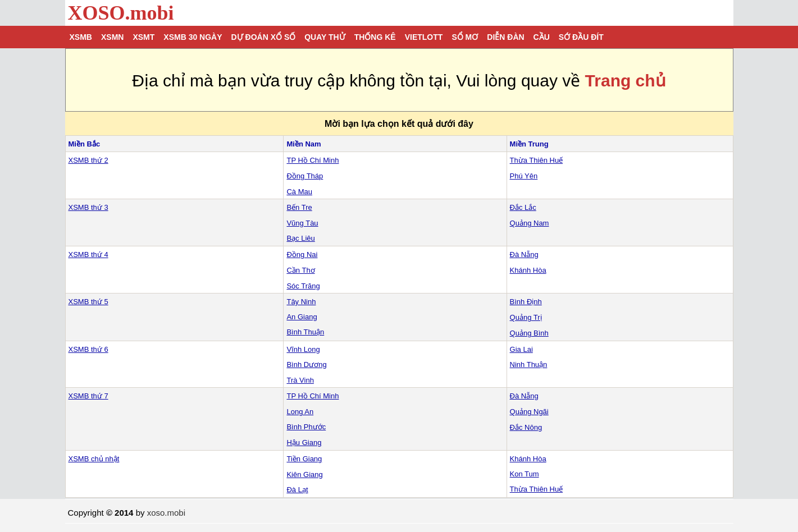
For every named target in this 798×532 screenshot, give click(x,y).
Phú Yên (524, 176)
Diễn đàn (505, 37)
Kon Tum (525, 474)
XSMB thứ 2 (88, 160)
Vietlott (424, 37)
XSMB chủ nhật (94, 459)
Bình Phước (306, 427)
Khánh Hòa (528, 270)
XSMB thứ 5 (88, 302)
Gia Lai (521, 349)
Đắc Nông (526, 427)
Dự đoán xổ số (264, 37)
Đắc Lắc (523, 207)
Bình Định (526, 302)
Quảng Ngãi (529, 412)
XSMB (81, 37)
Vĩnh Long (303, 349)
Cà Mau (299, 192)
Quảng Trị (526, 317)
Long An (300, 412)
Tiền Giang (304, 459)
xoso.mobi (166, 513)
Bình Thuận (305, 332)
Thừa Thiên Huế (537, 160)
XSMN (112, 37)
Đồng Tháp (305, 176)
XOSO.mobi (121, 13)
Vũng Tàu (302, 223)
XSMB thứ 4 (88, 254)
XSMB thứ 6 (88, 349)
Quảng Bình (529, 333)
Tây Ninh (301, 302)
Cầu (542, 37)
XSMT (143, 37)
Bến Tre (299, 207)
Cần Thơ (300, 270)
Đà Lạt (297, 490)
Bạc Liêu (300, 238)
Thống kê (375, 37)
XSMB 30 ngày (193, 37)
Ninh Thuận (529, 364)
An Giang (302, 317)
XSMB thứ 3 (88, 207)
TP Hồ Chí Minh (313, 160)
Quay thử (325, 37)
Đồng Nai (302, 254)
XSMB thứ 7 (88, 396)
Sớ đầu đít (581, 37)
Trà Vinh (300, 380)
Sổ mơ (465, 37)
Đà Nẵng (524, 254)
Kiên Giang (304, 474)
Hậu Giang (304, 442)
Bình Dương (306, 364)
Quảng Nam (530, 223)
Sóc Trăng (303, 286)
